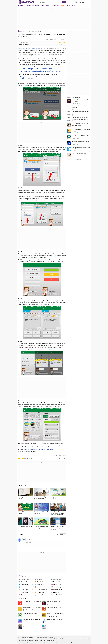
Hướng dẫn (33, 637)
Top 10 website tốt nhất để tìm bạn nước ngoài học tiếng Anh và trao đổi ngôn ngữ (40, 72)
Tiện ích (73, 6)
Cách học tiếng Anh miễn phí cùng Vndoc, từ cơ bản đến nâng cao (36, 70)
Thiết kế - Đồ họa (40, 582)
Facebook (50, 637)
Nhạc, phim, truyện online (58, 587)
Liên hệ (41, 637)
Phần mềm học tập (37, 31)
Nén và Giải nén (40, 584)
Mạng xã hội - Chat (24, 579)
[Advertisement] (54, 19)
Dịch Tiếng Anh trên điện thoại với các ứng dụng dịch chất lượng (36, 68)
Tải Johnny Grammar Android (27, 79)
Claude (37, 6)
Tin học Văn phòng (24, 584)
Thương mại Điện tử (41, 595)
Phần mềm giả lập (56, 579)
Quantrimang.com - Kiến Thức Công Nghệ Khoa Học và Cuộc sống (26, 2)
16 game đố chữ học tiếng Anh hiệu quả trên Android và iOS (38, 449)
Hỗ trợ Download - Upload (42, 590)
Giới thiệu (20, 637)
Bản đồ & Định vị (56, 582)
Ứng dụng (29, 31)
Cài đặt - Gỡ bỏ (56, 592)
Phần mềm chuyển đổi (41, 587)
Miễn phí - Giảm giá (57, 595)
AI (25, 6)
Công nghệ (63, 6)
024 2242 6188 (28, 640)
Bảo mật (29, 637)
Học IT (68, 6)
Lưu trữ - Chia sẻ (24, 590)
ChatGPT (42, 6)
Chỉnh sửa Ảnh (23, 595)
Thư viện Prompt (55, 6)
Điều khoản (24, 637)
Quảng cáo (45, 637)
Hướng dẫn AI (31, 6)
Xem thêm (42, 632)
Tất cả (21, 5)
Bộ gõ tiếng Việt (40, 579)
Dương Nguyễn (26, 44)
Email (21, 587)
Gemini (48, 6)
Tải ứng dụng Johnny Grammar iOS (29, 77)
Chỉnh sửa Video (56, 584)
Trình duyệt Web (23, 592)
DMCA (54, 637)
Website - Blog (39, 592)
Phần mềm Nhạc (23, 582)
